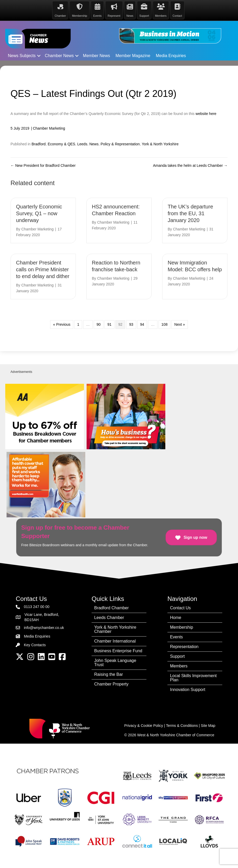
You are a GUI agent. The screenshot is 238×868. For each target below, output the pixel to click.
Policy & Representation (120, 144)
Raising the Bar (109, 674)
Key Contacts (35, 645)
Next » (179, 324)
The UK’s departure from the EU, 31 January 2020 (190, 213)
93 (131, 324)
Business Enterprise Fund (118, 650)
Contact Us (180, 607)
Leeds (82, 144)
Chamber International (115, 641)
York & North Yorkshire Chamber (115, 629)
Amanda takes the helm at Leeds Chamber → (190, 165)
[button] (39, 55)
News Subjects (22, 55)
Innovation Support (188, 689)
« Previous (62, 324)
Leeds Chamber (109, 617)
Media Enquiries (171, 55)
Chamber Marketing (49, 128)
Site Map (208, 725)
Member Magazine (133, 55)
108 (164, 324)
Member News (96, 55)
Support (177, 656)
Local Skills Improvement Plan (193, 677)
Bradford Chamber (112, 607)
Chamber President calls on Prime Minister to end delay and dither (43, 269)
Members (179, 665)
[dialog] (228, 858)
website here (206, 113)
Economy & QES (62, 144)
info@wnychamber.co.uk (44, 627)
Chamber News (59, 55)
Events (176, 636)
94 (142, 324)
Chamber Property (111, 684)
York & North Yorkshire (160, 144)
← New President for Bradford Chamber (43, 165)
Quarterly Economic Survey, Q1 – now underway (39, 213)
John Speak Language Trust (115, 662)
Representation (184, 646)
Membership (182, 627)
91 (109, 324)
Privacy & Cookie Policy (144, 725)
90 (99, 324)
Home (176, 617)
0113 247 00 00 (37, 606)
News (94, 144)
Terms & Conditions (182, 725)
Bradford (39, 144)
